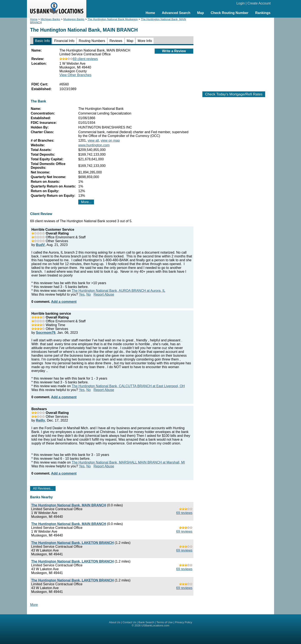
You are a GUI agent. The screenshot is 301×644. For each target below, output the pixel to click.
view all (93, 140)
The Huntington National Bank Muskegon (113, 19)
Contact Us (129, 622)
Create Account (259, 3)
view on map (110, 140)
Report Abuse (104, 294)
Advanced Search (176, 13)
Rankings (263, 13)
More (34, 605)
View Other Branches (75, 75)
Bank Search (146, 622)
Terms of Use (164, 622)
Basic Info (42, 41)
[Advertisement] (234, 52)
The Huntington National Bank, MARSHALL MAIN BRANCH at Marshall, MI (128, 462)
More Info (145, 41)
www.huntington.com (94, 145)
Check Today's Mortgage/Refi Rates (234, 94)
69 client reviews (79, 59)
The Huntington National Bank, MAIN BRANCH (69, 505)
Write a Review (174, 51)
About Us (115, 622)
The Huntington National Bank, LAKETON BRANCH (72, 543)
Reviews (116, 41)
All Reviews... (43, 488)
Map (200, 13)
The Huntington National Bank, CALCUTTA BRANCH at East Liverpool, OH (128, 386)
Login (240, 3)
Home (150, 13)
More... (86, 202)
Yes (82, 294)
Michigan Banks (50, 19)
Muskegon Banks (74, 19)
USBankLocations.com (155, 625)
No (88, 294)
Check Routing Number (230, 13)
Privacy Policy (184, 622)
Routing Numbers (92, 41)
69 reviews (184, 513)
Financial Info (64, 41)
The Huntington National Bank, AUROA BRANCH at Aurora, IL (118, 291)
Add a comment (64, 302)
